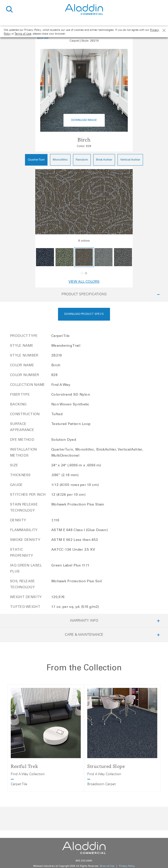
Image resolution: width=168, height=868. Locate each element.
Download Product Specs (84, 314)
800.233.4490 (84, 861)
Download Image (84, 120)
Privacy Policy (127, 866)
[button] (82, 273)
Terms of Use (23, 34)
